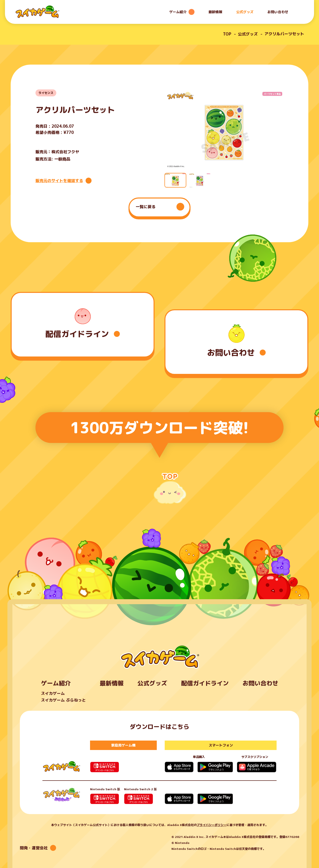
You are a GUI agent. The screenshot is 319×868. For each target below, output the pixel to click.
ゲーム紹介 (56, 683)
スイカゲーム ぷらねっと (63, 700)
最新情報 (215, 12)
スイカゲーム (53, 693)
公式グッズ (245, 12)
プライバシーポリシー (212, 825)
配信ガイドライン (205, 683)
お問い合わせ (278, 12)
